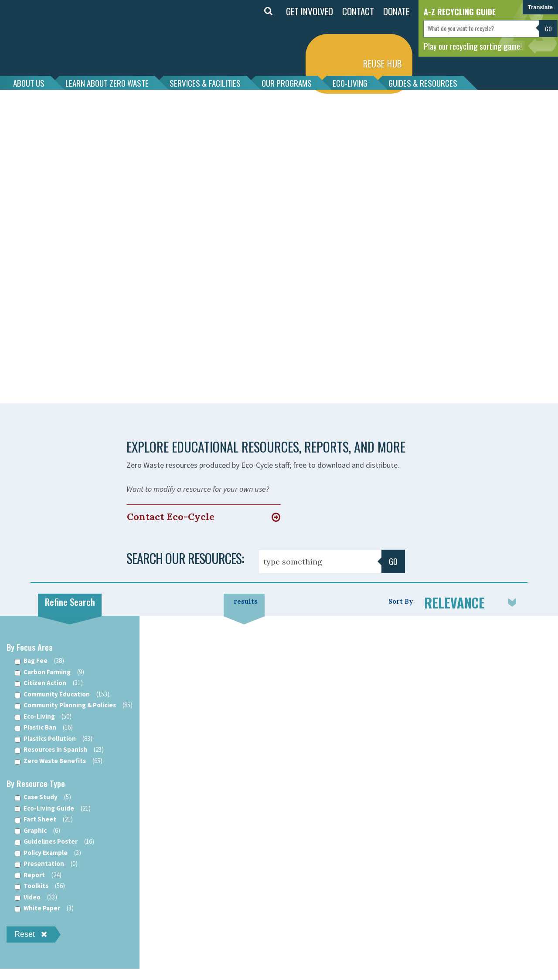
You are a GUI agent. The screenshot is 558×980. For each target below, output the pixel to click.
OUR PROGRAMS (287, 83)
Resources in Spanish (59, 750)
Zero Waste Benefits (59, 761)
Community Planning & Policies (74, 705)
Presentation (46, 864)
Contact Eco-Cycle (171, 517)
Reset (31, 934)
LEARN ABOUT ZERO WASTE (107, 83)
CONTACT (358, 11)
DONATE (396, 11)
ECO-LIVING (350, 83)
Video (36, 897)
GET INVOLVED (310, 11)
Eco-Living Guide (53, 809)
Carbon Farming (49, 672)
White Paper (44, 908)
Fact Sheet (44, 819)
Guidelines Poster (54, 842)
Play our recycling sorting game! (473, 46)
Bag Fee (39, 661)
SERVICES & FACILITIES (205, 83)
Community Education (62, 694)
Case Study (43, 797)
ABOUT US (29, 83)
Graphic (37, 831)
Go (548, 29)
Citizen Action (49, 683)
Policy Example (48, 853)
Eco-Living (43, 717)
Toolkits (40, 886)
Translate (540, 7)
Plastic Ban (44, 728)
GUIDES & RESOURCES (423, 83)
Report (38, 875)
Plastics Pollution (54, 739)
